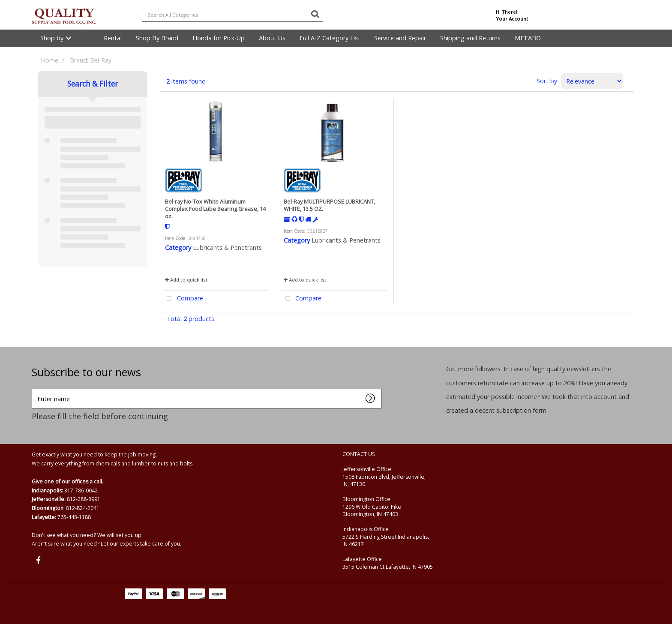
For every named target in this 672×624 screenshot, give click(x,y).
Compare (183, 299)
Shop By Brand (157, 38)
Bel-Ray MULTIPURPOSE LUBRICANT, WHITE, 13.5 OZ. (329, 205)
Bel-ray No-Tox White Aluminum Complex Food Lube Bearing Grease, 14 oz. (215, 209)
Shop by (52, 38)
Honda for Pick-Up (219, 38)
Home (49, 60)
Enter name (34, 388)
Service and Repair (400, 38)
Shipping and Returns (470, 38)
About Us (272, 38)
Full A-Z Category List (330, 38)
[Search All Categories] (232, 15)
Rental (113, 38)
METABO (528, 38)
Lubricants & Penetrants (227, 247)
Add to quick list (186, 280)
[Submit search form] (315, 14)
